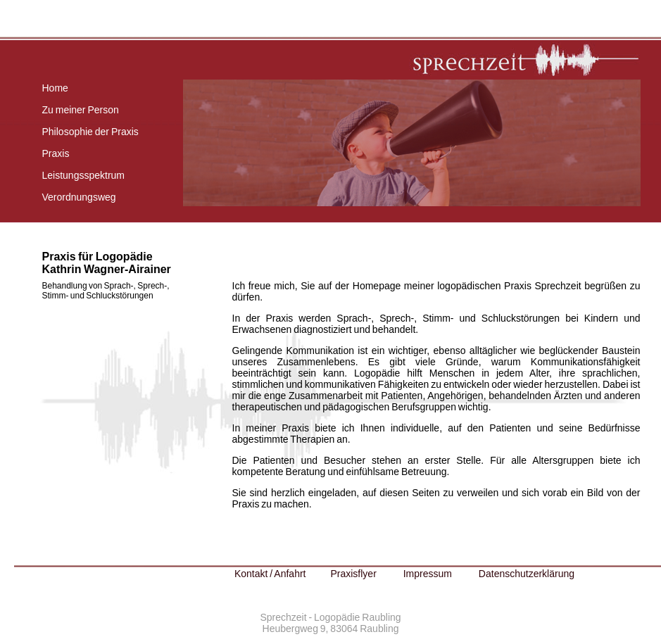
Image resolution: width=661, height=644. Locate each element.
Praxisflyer (353, 574)
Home (55, 88)
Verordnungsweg (79, 197)
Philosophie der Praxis (90, 132)
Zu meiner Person (81, 110)
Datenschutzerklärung (527, 574)
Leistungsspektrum (84, 175)
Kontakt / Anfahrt (270, 574)
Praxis (56, 153)
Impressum (428, 574)
